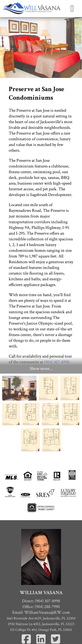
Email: (41, 570)
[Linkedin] (41, 601)
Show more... (41, 327)
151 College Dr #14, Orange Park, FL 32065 (41, 588)
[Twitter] (56, 601)
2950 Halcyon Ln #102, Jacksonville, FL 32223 (41, 582)
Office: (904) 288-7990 (41, 565)
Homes (41, 636)
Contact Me (41, 630)
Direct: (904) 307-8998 (41, 559)
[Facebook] (26, 601)
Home (41, 624)
